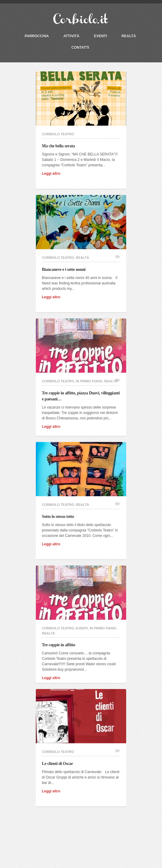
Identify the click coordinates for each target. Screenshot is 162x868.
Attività (71, 36)
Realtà (129, 36)
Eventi (100, 36)
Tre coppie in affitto (60, 645)
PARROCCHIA (37, 36)
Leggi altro (53, 174)
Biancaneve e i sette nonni (65, 269)
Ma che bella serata (60, 146)
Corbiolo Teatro (58, 134)
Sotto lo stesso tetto (60, 517)
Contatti (80, 48)
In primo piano (89, 381)
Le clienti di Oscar (59, 764)
